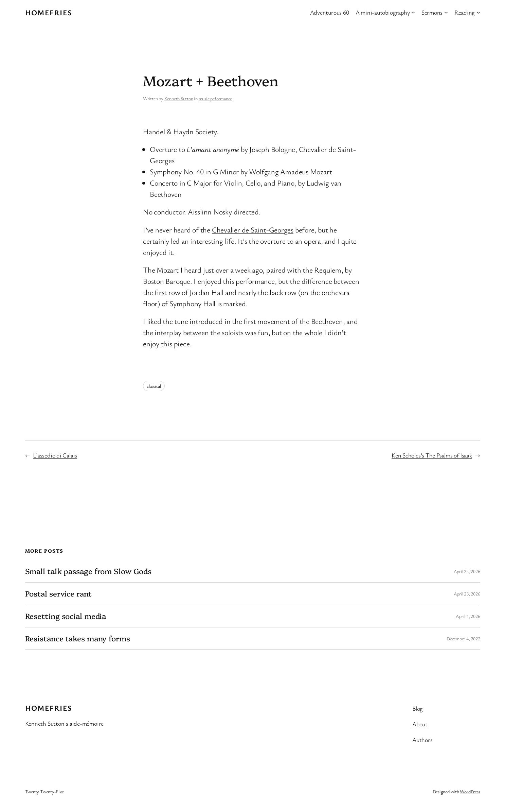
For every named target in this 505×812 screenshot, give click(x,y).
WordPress (470, 791)
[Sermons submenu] (446, 12)
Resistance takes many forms (78, 638)
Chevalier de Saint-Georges (253, 230)
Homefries (49, 12)
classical (154, 386)
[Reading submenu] (478, 12)
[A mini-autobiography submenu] (413, 12)
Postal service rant (58, 594)
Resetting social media (66, 616)
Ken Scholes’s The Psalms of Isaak (432, 455)
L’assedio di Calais (55, 455)
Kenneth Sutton (179, 98)
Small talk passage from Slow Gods (88, 571)
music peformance (215, 98)
